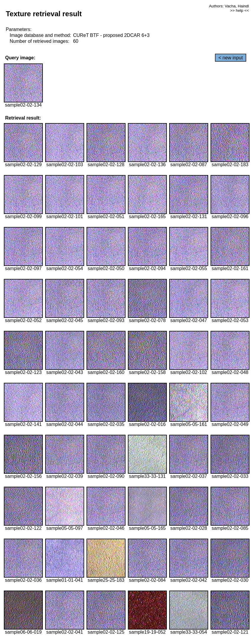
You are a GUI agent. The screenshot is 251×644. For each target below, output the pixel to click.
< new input (231, 58)
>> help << (239, 10)
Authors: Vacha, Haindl (229, 6)
